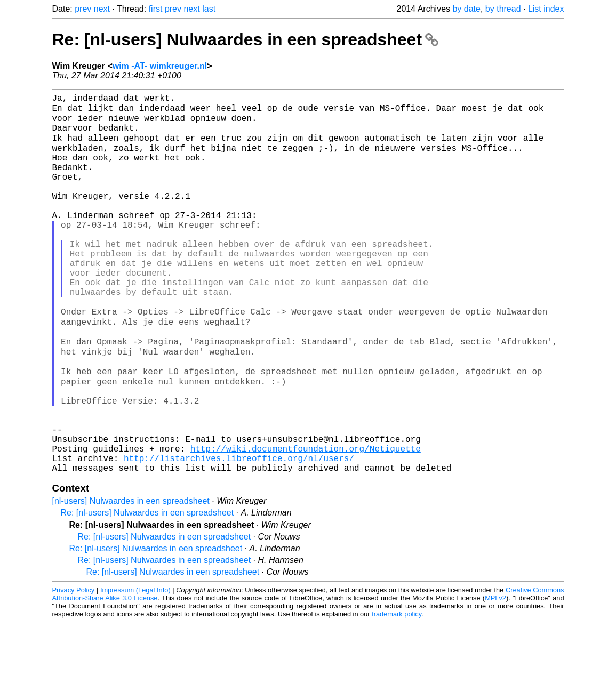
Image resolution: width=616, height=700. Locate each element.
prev (83, 9)
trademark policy (397, 692)
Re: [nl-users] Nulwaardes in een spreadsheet (245, 39)
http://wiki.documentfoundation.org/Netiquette (306, 522)
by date (466, 9)
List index (546, 9)
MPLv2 (495, 676)
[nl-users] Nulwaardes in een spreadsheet (131, 579)
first (156, 9)
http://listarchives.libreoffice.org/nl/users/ (239, 534)
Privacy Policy (74, 668)
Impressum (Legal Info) (135, 668)
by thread (503, 9)
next (102, 9)
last (209, 9)
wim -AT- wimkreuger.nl (160, 66)
